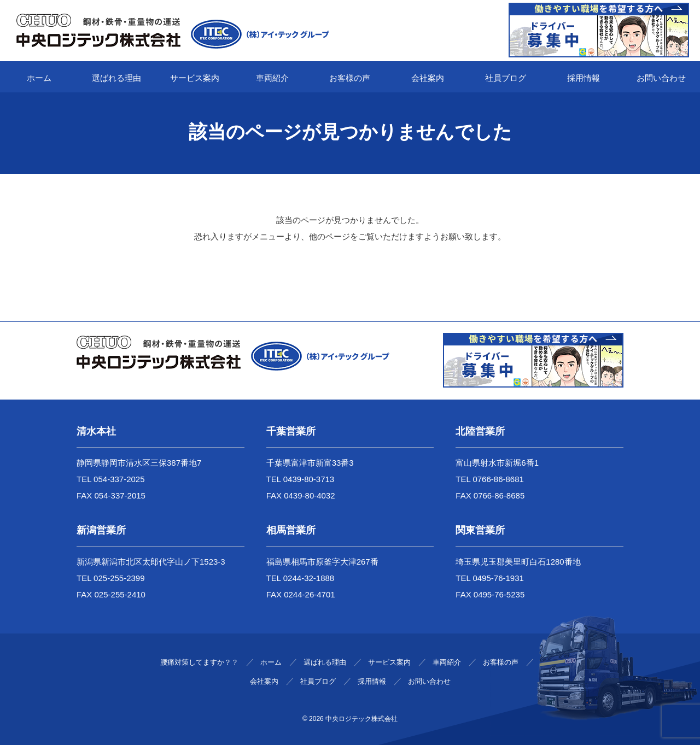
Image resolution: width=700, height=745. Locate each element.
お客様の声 (350, 78)
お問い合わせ (661, 78)
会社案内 (428, 78)
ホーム (39, 78)
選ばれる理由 (116, 78)
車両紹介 (272, 78)
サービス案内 (195, 78)
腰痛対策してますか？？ (199, 662)
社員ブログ (506, 78)
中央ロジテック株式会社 (361, 719)
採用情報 (584, 78)
